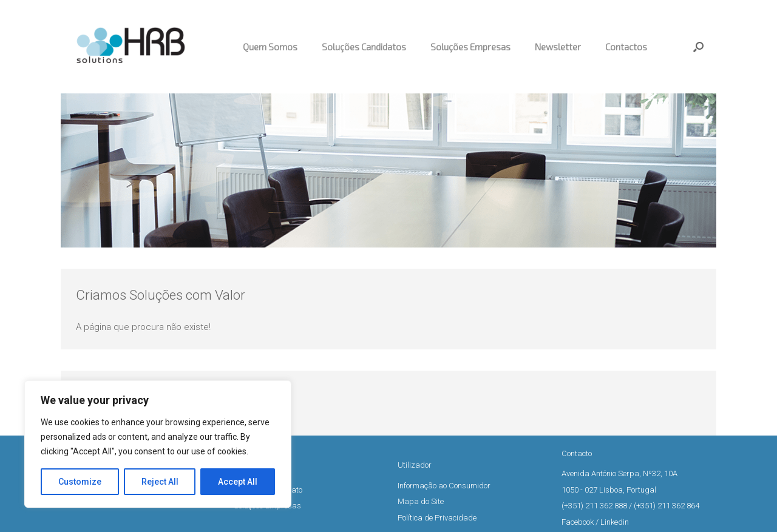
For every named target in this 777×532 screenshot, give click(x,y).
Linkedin (615, 522)
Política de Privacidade (437, 518)
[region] (158, 444)
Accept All (238, 482)
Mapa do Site (421, 501)
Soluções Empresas (470, 47)
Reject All (160, 482)
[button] (698, 47)
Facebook (578, 522)
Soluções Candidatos (364, 47)
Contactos (626, 47)
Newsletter (558, 47)
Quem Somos (270, 47)
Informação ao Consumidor (444, 486)
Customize (80, 482)
